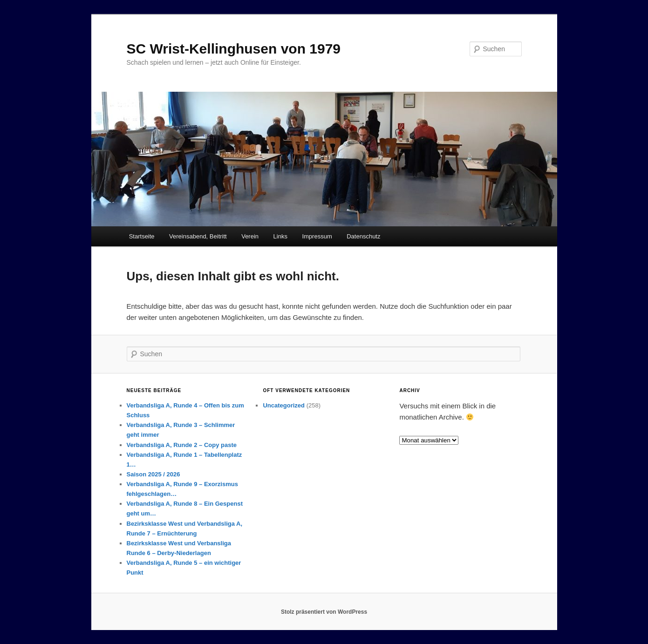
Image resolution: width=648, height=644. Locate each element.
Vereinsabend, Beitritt (198, 236)
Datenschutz (363, 236)
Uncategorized (284, 405)
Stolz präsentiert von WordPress (324, 612)
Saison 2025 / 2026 (153, 474)
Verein (250, 236)
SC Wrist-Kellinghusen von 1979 (234, 49)
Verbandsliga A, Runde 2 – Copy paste (182, 445)
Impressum (317, 236)
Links (280, 236)
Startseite (142, 236)
